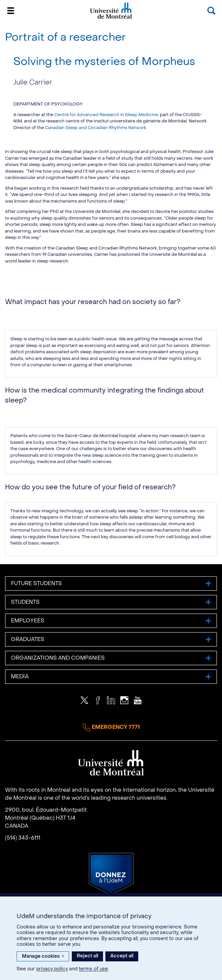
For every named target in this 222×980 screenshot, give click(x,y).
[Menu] (11, 11)
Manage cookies (43, 956)
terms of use (93, 969)
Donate (111, 874)
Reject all (87, 956)
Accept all (122, 956)
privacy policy (52, 969)
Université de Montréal (111, 18)
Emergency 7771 (111, 728)
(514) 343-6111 (23, 838)
